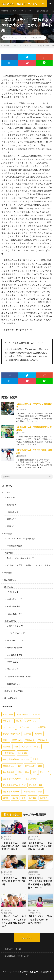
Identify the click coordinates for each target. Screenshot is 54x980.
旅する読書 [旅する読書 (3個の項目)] (30, 766)
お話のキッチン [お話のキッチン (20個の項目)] (23, 714)
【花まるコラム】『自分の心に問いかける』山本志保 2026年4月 (14, 846)
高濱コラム (12, 526)
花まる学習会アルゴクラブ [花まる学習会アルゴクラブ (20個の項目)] (14, 785)
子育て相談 (9, 553)
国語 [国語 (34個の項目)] (16, 746)
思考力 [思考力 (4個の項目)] (36, 759)
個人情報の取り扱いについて (16, 956)
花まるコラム (23, 38)
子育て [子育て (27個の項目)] (37, 746)
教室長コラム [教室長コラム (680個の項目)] (9, 766)
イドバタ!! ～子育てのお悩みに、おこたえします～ (29, 565)
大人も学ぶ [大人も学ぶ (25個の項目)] (26, 746)
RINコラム (12, 497)
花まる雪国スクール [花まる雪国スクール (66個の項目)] (11, 791)
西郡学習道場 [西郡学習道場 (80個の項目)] (29, 791)
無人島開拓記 (42, 11)
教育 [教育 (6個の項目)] (20, 766)
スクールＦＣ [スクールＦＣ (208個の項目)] (9, 727)
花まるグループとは (13, 949)
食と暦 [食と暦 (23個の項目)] (15, 798)
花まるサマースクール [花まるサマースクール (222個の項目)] (12, 779)
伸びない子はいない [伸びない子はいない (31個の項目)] (11, 734)
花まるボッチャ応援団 (14, 691)
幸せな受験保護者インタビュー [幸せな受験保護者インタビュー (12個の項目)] (16, 759)
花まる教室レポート (16, 614)
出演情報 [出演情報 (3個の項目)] (38, 734)
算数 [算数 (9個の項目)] (34, 772)
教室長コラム (38, 38)
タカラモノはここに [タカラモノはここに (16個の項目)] (26, 727)
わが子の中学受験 (15, 648)
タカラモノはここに (16, 640)
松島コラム (12, 505)
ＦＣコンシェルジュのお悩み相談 (21, 539)
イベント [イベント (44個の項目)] (37, 714)
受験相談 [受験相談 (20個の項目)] (7, 746)
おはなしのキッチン (16, 626)
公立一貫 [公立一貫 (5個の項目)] (27, 734)
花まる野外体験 (11, 698)
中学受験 (8, 534)
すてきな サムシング (16, 633)
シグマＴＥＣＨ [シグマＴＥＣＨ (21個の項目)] (32, 721)
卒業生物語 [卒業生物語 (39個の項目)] (17, 740)
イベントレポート (15, 592)
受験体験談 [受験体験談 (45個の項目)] (43, 740)
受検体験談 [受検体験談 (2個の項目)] (30, 740)
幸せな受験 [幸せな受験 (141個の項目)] (23, 753)
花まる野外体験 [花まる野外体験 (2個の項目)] (36, 785)
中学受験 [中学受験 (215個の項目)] (42, 727)
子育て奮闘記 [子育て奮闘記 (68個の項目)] (9, 753)
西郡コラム (12, 519)
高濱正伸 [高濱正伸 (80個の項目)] (44, 798)
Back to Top (27, 938)
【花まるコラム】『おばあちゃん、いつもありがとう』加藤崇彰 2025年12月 (14, 921)
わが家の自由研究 (15, 655)
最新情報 (5, 11)
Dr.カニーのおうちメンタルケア (21, 558)
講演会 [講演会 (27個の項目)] (6, 798)
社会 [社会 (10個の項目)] (27, 772)
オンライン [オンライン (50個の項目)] (8, 721)
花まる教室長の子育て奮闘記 (19, 676)
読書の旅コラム (14, 684)
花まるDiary (9, 587)
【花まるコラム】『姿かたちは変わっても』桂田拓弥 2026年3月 (40, 846)
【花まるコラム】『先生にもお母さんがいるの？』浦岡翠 (40, 919)
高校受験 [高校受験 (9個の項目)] (33, 798)
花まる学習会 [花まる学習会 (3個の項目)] (31, 779)
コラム (30, 11)
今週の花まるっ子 (15, 599)
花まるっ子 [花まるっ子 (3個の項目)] (45, 772)
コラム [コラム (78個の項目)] (19, 721)
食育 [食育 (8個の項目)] (23, 798)
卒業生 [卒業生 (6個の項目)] (6, 740)
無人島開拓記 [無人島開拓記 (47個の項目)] (9, 772)
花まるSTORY (18, 11)
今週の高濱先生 (14, 606)
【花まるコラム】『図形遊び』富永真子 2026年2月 (14, 881)
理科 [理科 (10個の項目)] (20, 772)
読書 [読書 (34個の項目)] (40, 791)
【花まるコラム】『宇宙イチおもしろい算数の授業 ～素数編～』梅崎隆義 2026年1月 (40, 883)
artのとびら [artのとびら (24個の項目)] (8, 714)
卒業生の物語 (13, 662)
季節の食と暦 (13, 669)
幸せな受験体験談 (15, 546)
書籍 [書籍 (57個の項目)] (40, 766)
